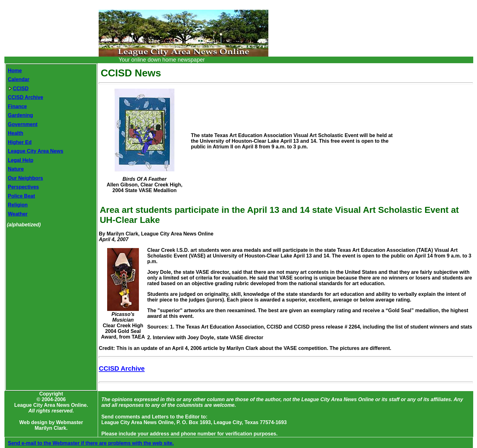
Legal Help (21, 160)
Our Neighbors (25, 178)
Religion (18, 205)
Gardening (20, 115)
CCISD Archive (25, 97)
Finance (17, 106)
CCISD (19, 88)
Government (23, 124)
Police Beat (21, 196)
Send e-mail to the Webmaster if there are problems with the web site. (91, 443)
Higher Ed (20, 142)
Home (15, 71)
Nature (16, 169)
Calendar (19, 79)
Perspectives (23, 187)
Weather (18, 214)
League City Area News (36, 151)
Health (16, 133)
